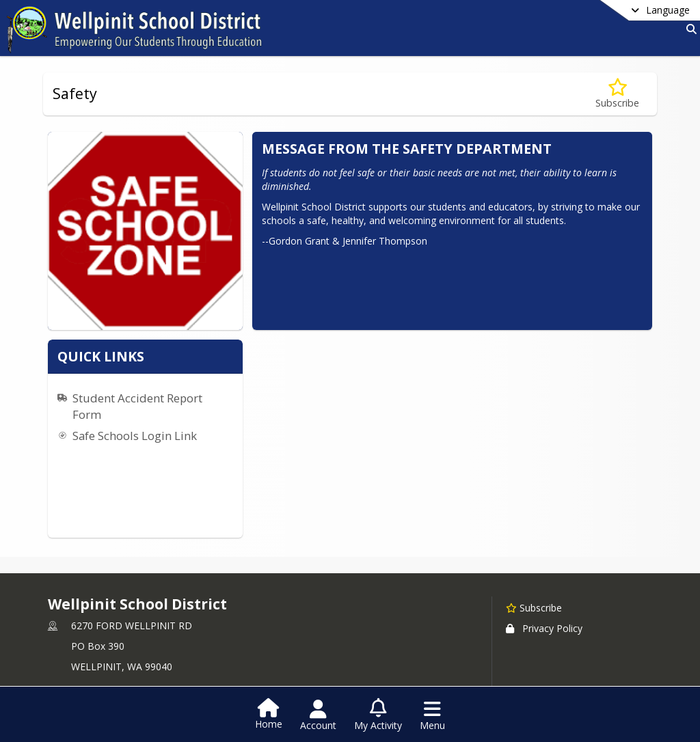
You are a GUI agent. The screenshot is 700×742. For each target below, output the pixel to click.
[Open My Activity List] (378, 715)
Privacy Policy (544, 602)
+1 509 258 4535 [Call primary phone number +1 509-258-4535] (108, 675)
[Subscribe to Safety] (617, 94)
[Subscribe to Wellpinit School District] (534, 581)
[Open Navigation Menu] (432, 715)
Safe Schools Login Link (330, 347)
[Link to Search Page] (689, 29)
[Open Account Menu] (318, 715)
